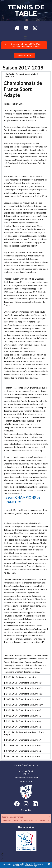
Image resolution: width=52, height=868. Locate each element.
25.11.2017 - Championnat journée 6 (24, 721)
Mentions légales (32, 866)
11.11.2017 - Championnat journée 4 (24, 740)
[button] (25, 38)
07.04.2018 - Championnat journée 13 (24, 688)
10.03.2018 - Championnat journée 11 (24, 699)
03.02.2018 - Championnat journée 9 (24, 710)
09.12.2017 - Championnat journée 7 (24, 716)
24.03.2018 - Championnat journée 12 (24, 694)
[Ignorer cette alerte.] (49, 817)
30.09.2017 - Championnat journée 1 (24, 756)
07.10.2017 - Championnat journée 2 (24, 751)
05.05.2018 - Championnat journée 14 (24, 683)
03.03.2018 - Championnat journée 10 (24, 705)
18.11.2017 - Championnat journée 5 (24, 727)
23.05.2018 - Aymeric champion (21, 677)
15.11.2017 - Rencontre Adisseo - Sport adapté (24, 733)
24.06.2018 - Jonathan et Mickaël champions (21, 75)
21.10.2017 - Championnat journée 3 (24, 745)
